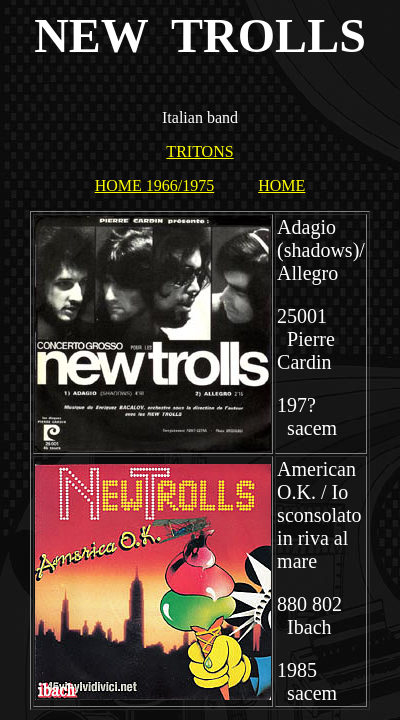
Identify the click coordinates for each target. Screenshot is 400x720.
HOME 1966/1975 (155, 185)
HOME (281, 185)
